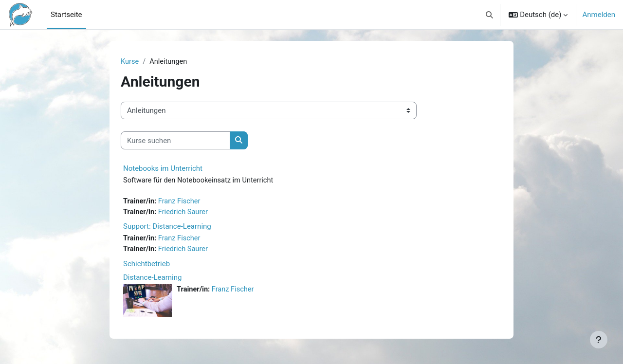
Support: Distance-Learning (167, 228)
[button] (489, 15)
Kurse (130, 62)
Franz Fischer (181, 202)
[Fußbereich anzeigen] (599, 340)
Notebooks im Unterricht (163, 169)
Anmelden (599, 15)
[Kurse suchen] (175, 141)
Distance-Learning (152, 279)
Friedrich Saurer (185, 213)
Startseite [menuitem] (66, 15)
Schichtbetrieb (147, 266)
